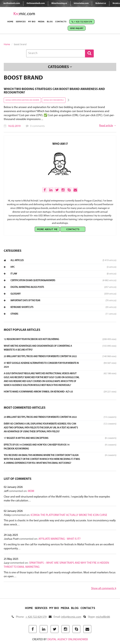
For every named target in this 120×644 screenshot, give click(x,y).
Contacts (61, 21)
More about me (47, 229)
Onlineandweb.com (36, 3)
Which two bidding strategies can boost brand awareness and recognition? (54, 91)
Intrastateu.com (81, 3)
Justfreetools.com (12, 3)
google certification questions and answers (22, 100)
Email (65, 617)
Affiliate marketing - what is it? (59, 539)
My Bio (32, 21)
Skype (97, 617)
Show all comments (104, 588)
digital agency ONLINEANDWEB (68, 640)
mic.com (24, 14)
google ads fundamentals (54, 100)
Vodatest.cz (101, 3)
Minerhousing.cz (59, 3)
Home (10, 21)
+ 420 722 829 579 (82, 22)
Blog (50, 21)
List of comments (18, 479)
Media (41, 21)
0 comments (37, 126)
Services (21, 21)
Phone (29, 617)
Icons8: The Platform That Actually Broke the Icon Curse (69, 515)
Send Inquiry (77, 28)
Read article (106, 126)
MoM (31, 491)
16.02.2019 (14, 126)
